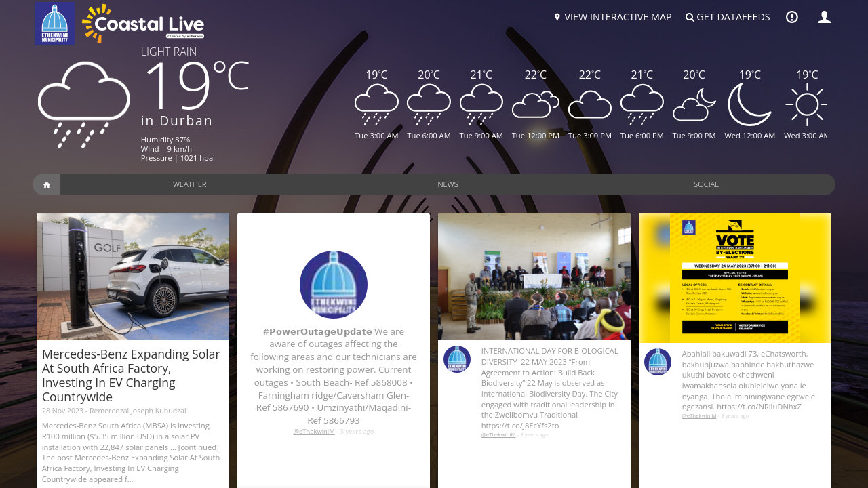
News (448, 184)
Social (706, 184)
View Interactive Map (611, 17)
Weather (190, 184)
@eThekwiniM (314, 431)
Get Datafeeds (727, 17)
